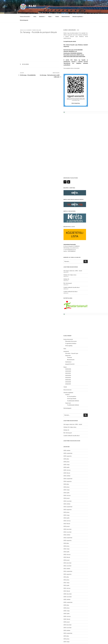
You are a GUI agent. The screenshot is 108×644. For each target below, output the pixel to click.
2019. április (66, 587)
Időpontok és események (70, 610)
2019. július (66, 578)
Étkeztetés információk (71, 284)
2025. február (67, 415)
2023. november (68, 443)
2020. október (67, 542)
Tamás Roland (37, 30)
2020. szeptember (68, 544)
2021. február (67, 533)
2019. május (66, 584)
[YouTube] (69, 136)
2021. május (66, 525)
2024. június (66, 429)
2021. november (67, 508)
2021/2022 (68, 315)
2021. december (67, 505)
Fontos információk (25, 17)
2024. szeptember (68, 421)
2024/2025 (68, 313)
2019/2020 (68, 324)
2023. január (67, 469)
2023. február (67, 466)
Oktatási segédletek (78, 17)
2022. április (66, 494)
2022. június (66, 488)
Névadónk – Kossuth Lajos (72, 296)
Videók (57, 17)
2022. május (66, 491)
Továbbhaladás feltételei (73, 343)
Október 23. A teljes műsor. (70, 229)
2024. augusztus (68, 424)
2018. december (67, 598)
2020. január (67, 564)
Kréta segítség (69, 288)
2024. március (67, 438)
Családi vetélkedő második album (72, 241)
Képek (51, 17)
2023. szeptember (68, 449)
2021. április (66, 528)
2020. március (67, 559)
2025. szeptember (68, 395)
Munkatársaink (71, 302)
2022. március (67, 497)
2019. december (67, 567)
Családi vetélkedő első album (70, 246)
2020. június (66, 550)
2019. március (67, 590)
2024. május (67, 432)
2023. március (67, 463)
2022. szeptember (68, 480)
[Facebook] (65, 136)
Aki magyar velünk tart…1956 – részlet (73, 225)
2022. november (67, 474)
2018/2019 (68, 326)
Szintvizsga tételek (72, 341)
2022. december (67, 471)
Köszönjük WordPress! (25, 641)
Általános (26, 64)
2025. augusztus (68, 398)
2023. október (67, 446)
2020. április (66, 556)
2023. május (67, 457)
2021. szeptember (68, 514)
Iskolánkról (42, 17)
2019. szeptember (68, 575)
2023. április (66, 460)
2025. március (67, 412)
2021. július (66, 519)
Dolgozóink (68, 298)
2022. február (67, 499)
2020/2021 (68, 322)
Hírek (35, 17)
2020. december (68, 536)
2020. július (66, 547)
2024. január (67, 440)
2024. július (66, 426)
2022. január (67, 502)
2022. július (66, 485)
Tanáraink (70, 300)
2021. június (66, 522)
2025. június (66, 404)
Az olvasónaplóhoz (72, 339)
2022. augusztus (67, 483)
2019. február (67, 592)
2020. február (67, 561)
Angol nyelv (68, 345)
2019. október (67, 573)
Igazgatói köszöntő (70, 306)
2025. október (67, 393)
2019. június (66, 581)
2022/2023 (68, 320)
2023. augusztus (68, 452)
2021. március (67, 530)
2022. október (67, 477)
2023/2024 (68, 318)
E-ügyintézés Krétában (71, 286)
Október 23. (66, 233)
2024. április (66, 435)
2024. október (67, 418)
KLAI (33, 6)
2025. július (66, 401)
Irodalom (67, 337)
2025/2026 (68, 311)
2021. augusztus (67, 516)
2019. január (67, 595)
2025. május (67, 407)
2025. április (66, 410)
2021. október (67, 511)
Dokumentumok (66, 17)
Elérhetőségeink (24, 20)
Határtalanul (68, 304)
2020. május (67, 553)
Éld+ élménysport (68, 237)
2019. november (67, 570)
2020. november (68, 539)
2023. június (66, 455)
